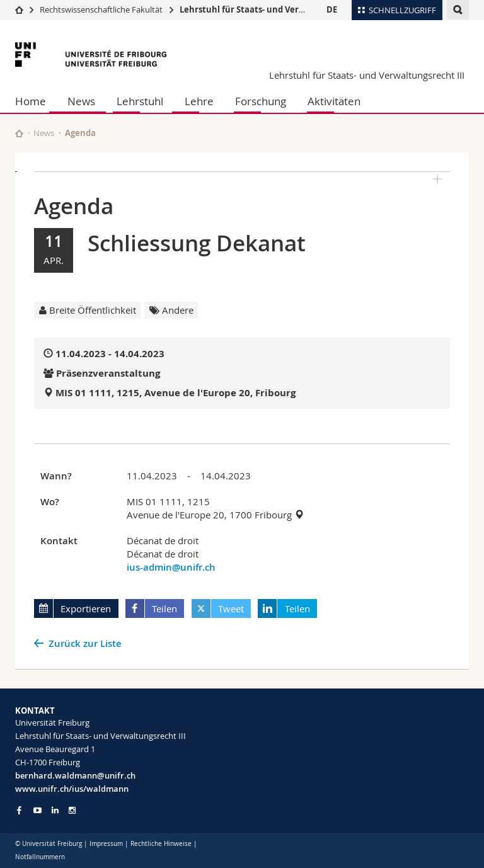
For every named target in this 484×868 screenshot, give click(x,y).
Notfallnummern (40, 857)
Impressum (106, 844)
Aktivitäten (334, 101)
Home (31, 101)
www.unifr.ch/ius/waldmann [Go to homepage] (72, 789)
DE (332, 9)
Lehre (199, 101)
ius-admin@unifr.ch (171, 567)
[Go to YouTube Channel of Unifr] (37, 810)
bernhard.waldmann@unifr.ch (75, 775)
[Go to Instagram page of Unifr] (72, 810)
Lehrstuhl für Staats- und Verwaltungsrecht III (274, 9)
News (81, 101)
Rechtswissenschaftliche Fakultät (102, 9)
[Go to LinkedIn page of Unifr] (55, 810)
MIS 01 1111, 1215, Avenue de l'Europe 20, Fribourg (176, 393)
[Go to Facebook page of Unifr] (19, 810)
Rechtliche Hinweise (161, 844)
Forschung (261, 101)
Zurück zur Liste (85, 643)
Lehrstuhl (140, 101)
